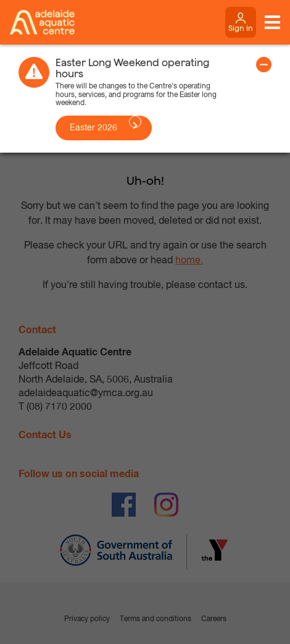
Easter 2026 (93, 128)
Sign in (241, 28)
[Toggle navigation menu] (272, 22)
